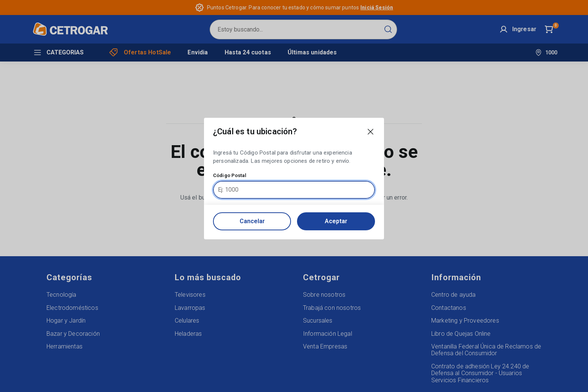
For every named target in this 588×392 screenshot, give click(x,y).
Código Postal (230, 176)
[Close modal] (370, 132)
